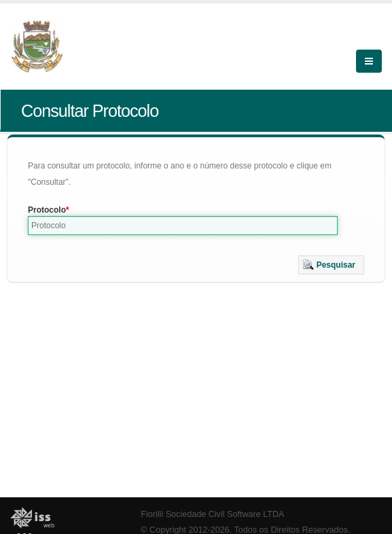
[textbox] (183, 226)
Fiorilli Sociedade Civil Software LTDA (212, 514)
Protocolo (47, 210)
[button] (331, 265)
